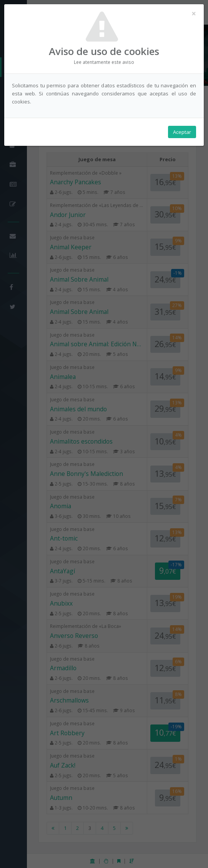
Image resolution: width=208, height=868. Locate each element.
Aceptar (182, 132)
